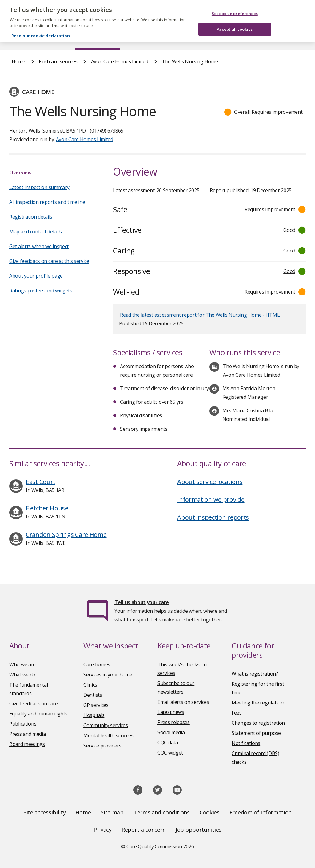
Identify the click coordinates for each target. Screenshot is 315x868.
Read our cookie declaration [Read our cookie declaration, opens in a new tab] (41, 27)
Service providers (102, 746)
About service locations (210, 482)
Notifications (246, 743)
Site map (112, 812)
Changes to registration (258, 723)
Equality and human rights (38, 714)
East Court (41, 482)
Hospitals (94, 715)
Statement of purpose (256, 733)
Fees (237, 713)
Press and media (28, 734)
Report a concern (144, 830)
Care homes (97, 664)
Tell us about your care (142, 602)
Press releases (174, 722)
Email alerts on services (183, 702)
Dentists (93, 695)
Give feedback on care (34, 704)
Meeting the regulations (259, 703)
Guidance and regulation (235, 38)
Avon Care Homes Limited (120, 61)
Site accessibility (45, 812)
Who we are (22, 664)
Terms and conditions (162, 812)
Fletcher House (47, 508)
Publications (176, 38)
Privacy (103, 830)
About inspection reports (213, 517)
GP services (96, 705)
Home (18, 38)
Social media (171, 732)
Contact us (291, 38)
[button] (263, 112)
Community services (106, 725)
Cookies (210, 812)
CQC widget (170, 753)
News (140, 38)
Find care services (98, 38)
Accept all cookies (235, 20)
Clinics (90, 685)
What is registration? (255, 674)
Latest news (171, 712)
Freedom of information (261, 812)
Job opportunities (199, 830)
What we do (22, 675)
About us (51, 38)
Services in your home (108, 675)
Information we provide (211, 499)
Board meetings (27, 744)
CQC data (168, 743)
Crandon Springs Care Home (66, 535)
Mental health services (108, 735)
